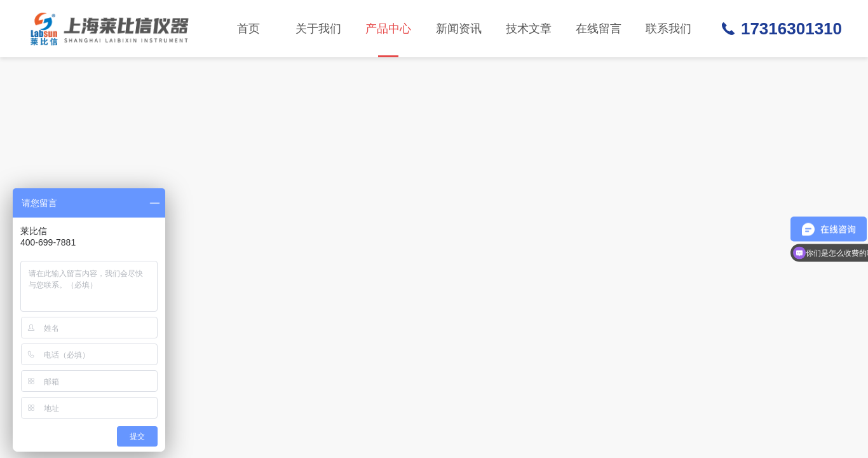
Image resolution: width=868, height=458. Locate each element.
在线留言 (599, 29)
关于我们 (318, 29)
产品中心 (388, 40)
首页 (248, 29)
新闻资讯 (459, 29)
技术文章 (529, 29)
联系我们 (668, 29)
